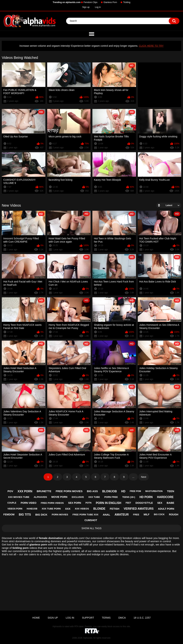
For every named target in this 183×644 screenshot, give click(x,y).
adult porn (166, 509)
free (136, 515)
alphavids (40, 497)
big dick (41, 515)
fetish (114, 509)
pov (10, 491)
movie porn (59, 497)
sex (160, 503)
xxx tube (94, 497)
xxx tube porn (51, 509)
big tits (25, 515)
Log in (98, 7)
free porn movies (69, 491)
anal (107, 515)
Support (88, 618)
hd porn (146, 497)
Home (36, 618)
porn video (29, 503)
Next (144, 477)
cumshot (91, 520)
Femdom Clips (91, 2)
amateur (122, 515)
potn (88, 503)
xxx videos (82, 509)
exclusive (78, 497)
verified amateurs (139, 509)
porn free (111, 497)
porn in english (108, 503)
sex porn (75, 503)
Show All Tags (91, 528)
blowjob (110, 491)
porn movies (60, 515)
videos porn (15, 509)
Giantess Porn (110, 2)
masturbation (154, 491)
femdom (9, 514)
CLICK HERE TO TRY (151, 46)
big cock (159, 514)
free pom (135, 491)
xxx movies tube (19, 497)
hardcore (165, 497)
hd (123, 491)
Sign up (86, 7)
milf (147, 514)
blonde (99, 509)
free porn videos (52, 503)
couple (12, 503)
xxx (68, 509)
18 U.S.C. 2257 (142, 618)
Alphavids (88, 638)
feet (128, 503)
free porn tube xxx (85, 515)
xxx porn (25, 491)
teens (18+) (129, 497)
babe (171, 503)
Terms (106, 618)
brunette (44, 491)
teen (170, 491)
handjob (32, 509)
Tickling (127, 2)
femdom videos (132, 538)
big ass (92, 491)
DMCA (122, 618)
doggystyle (144, 503)
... (133, 477)
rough (174, 514)
